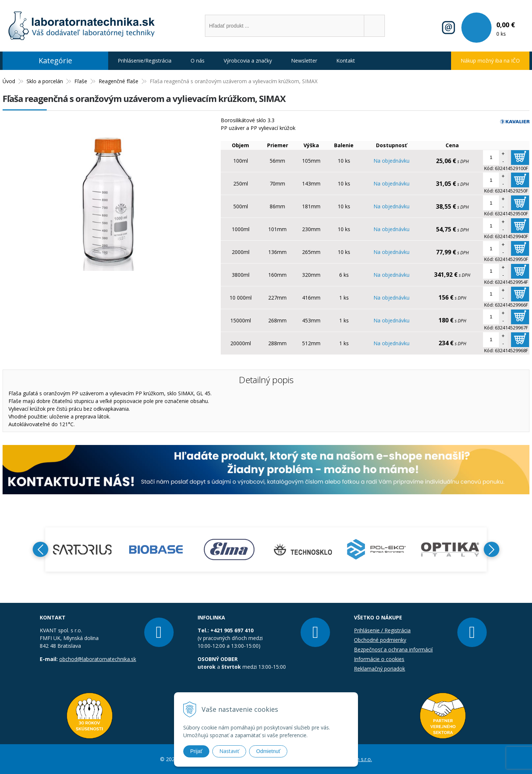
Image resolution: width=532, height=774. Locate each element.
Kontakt (346, 61)
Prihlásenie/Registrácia (145, 61)
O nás (198, 61)
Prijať (196, 751)
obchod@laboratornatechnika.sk (98, 659)
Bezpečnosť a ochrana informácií (393, 649)
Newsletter (304, 61)
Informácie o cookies (379, 659)
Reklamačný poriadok (380, 669)
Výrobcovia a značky (248, 61)
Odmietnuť (268, 751)
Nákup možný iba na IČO (490, 61)
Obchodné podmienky (380, 640)
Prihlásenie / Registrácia (382, 630)
